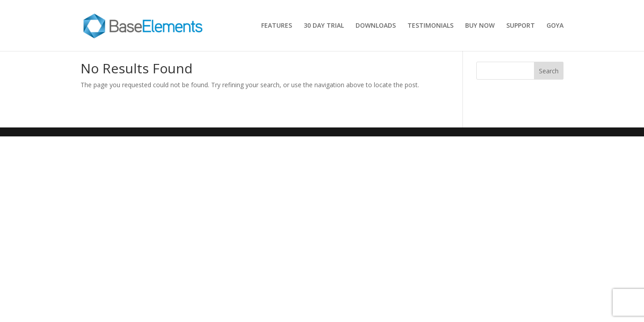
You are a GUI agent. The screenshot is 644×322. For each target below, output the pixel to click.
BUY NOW (480, 26)
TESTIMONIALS (430, 26)
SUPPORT (521, 26)
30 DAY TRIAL (324, 26)
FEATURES (277, 26)
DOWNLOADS (376, 26)
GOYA (555, 26)
